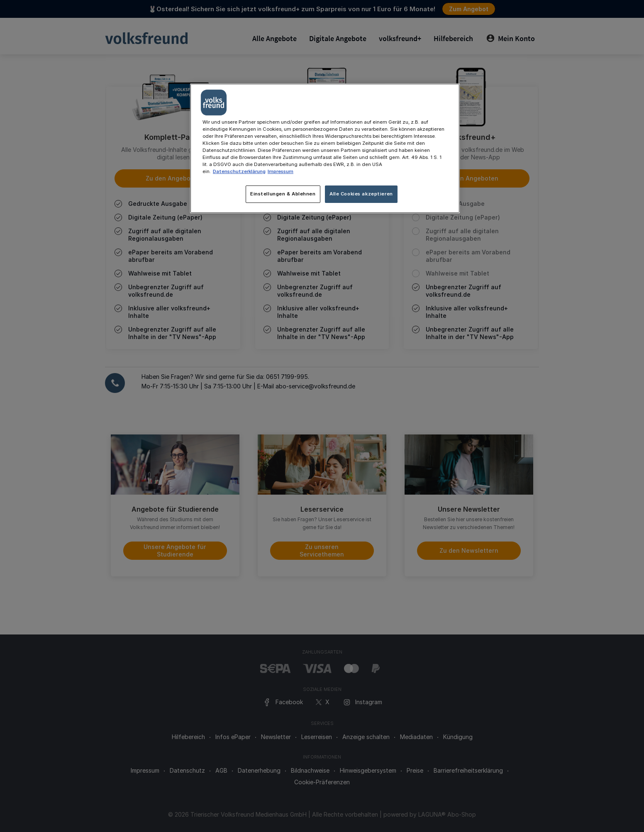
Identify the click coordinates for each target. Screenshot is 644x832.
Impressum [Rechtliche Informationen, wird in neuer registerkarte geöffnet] (281, 171)
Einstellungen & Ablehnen (283, 194)
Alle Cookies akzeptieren (361, 194)
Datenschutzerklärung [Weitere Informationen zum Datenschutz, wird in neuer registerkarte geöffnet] (239, 171)
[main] (325, 148)
